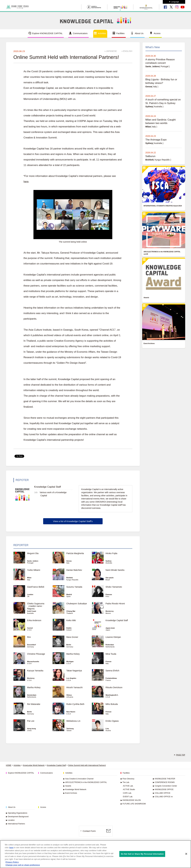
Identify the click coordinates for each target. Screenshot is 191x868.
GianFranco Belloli (36, 587)
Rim (29, 637)
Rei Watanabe (34, 704)
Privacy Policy (12, 862)
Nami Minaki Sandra (115, 570)
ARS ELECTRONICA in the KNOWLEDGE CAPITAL (85, 782)
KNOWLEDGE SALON (131, 800)
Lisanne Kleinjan (113, 637)
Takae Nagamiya (74, 671)
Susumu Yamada (74, 587)
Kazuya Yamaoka (35, 671)
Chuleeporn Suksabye (77, 604)
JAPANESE (111, 51)
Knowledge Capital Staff (117, 620)
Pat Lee (31, 721)
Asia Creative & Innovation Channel (78, 779)
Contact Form (89, 831)
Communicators (80, 33)
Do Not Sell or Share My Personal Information (142, 854)
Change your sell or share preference (23, 865)
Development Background (17, 817)
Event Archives (70, 793)
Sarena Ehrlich (112, 671)
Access (157, 33)
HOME (9, 765)
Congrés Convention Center (165, 786)
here (26, 182)
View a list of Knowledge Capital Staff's (73, 521)
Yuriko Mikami (34, 570)
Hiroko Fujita (111, 553)
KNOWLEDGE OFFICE (163, 789)
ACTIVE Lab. (128, 786)
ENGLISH (128, 51)
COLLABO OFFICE (162, 793)
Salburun (150, 156)
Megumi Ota (33, 553)
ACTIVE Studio (129, 789)
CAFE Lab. (127, 793)
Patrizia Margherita (75, 553)
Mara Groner (72, 637)
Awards (67, 786)
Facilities (120, 33)
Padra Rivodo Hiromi (115, 604)
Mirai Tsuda (111, 654)
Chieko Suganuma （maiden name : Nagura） (36, 606)
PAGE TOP (181, 755)
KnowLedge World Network (34, 765)
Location (10, 820)
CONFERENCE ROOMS (164, 782)
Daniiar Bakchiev (74, 570)
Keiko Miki (71, 620)
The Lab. (125, 782)
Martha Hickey (74, 654)
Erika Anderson (34, 620)
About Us (139, 33)
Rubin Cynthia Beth (75, 704)
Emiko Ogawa (112, 721)
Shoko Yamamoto (114, 587)
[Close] (186, 854)
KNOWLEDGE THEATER (164, 779)
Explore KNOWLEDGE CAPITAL (47, 33)
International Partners (16, 824)
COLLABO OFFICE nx (163, 797)
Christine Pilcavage (36, 654)
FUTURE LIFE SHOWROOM (133, 804)
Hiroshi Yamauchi (74, 687)
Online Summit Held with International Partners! (87, 765)
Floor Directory (128, 779)
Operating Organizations (17, 813)
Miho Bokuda (112, 704)
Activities (102, 33)
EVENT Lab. (128, 797)
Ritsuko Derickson (114, 687)
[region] (95, 854)
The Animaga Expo (156, 140)
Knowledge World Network (75, 789)
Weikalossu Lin (73, 721)
